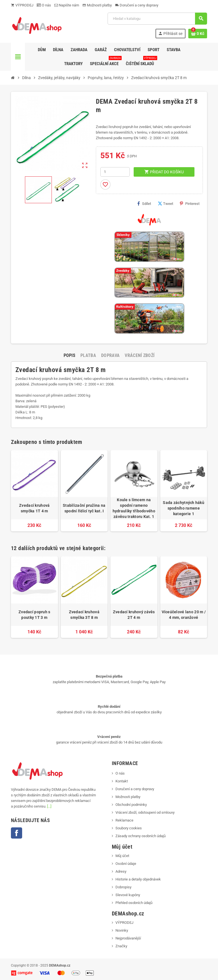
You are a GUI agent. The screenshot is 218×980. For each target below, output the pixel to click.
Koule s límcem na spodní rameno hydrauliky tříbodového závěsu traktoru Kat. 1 (134, 508)
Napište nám (67, 5)
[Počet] (115, 172)
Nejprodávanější (128, 938)
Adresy (121, 871)
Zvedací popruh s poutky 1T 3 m (34, 615)
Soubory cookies (129, 828)
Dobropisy (123, 887)
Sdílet (144, 203)
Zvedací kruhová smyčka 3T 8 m (84, 615)
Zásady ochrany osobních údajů (141, 836)
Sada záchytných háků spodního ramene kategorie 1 (184, 508)
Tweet (165, 203)
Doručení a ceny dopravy (137, 5)
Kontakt (122, 781)
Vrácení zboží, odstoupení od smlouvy (145, 812)
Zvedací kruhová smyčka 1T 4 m (34, 508)
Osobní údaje (126, 864)
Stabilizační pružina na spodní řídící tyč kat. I (84, 508)
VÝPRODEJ (22, 5)
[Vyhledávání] (157, 19)
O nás (44, 5)
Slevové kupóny (128, 895)
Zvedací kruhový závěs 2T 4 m (134, 615)
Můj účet (122, 856)
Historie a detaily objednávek (138, 879)
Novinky (122, 930)
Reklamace (124, 820)
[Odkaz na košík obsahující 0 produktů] (198, 34)
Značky (121, 946)
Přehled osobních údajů (134, 903)
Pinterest (190, 203)
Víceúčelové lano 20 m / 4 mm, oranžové (184, 615)
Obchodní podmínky (131, 805)
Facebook (17, 833)
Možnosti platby (97, 5)
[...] (49, 806)
